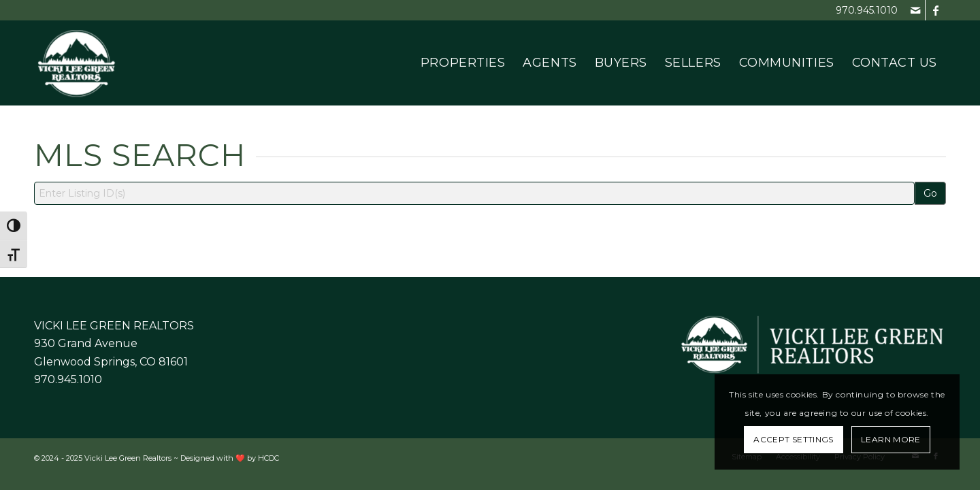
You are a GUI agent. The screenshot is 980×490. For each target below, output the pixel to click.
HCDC (268, 458)
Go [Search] (930, 193)
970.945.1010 (867, 10)
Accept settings (793, 439)
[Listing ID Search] (474, 193)
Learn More (891, 439)
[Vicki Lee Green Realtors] (77, 63)
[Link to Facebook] (936, 10)
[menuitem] (463, 63)
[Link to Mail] (915, 10)
